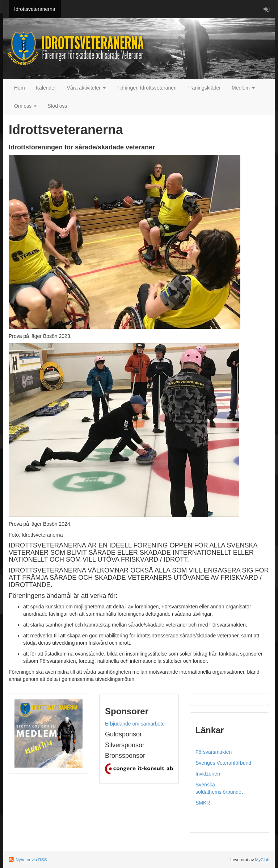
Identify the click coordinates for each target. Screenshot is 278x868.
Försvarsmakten (214, 752)
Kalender (46, 88)
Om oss (25, 106)
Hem (20, 88)
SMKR (203, 803)
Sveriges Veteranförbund (223, 763)
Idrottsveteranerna (35, 9)
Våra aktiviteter (86, 88)
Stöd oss (57, 106)
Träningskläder (204, 88)
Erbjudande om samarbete (135, 724)
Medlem (243, 88)
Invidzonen (208, 774)
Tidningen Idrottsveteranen (147, 88)
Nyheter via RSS (31, 859)
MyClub (262, 859)
